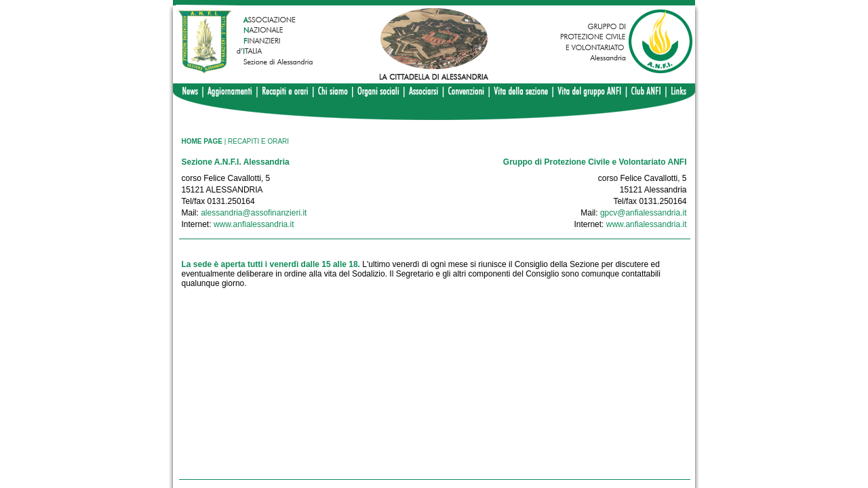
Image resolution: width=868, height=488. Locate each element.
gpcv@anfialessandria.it (644, 213)
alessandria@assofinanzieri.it (254, 213)
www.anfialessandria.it (254, 224)
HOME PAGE (202, 141)
